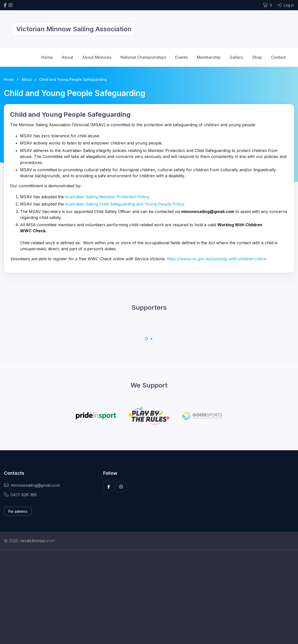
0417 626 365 (20, 495)
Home (47, 57)
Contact (278, 57)
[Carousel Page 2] (152, 339)
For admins (18, 511)
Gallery (236, 57)
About (67, 57)
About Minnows (97, 57)
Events (181, 57)
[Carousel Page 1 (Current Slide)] (146, 339)
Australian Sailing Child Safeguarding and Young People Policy (124, 204)
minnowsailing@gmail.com (32, 485)
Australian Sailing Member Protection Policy (107, 197)
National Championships (143, 57)
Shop (257, 57)
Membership (209, 57)
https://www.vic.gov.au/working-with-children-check (216, 259)
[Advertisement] (149, 597)
